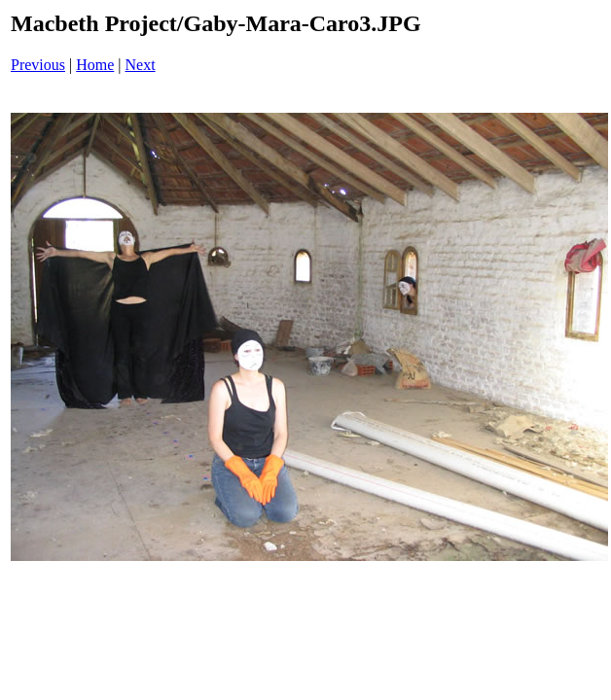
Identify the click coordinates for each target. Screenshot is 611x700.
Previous (38, 65)
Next (141, 65)
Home (95, 65)
